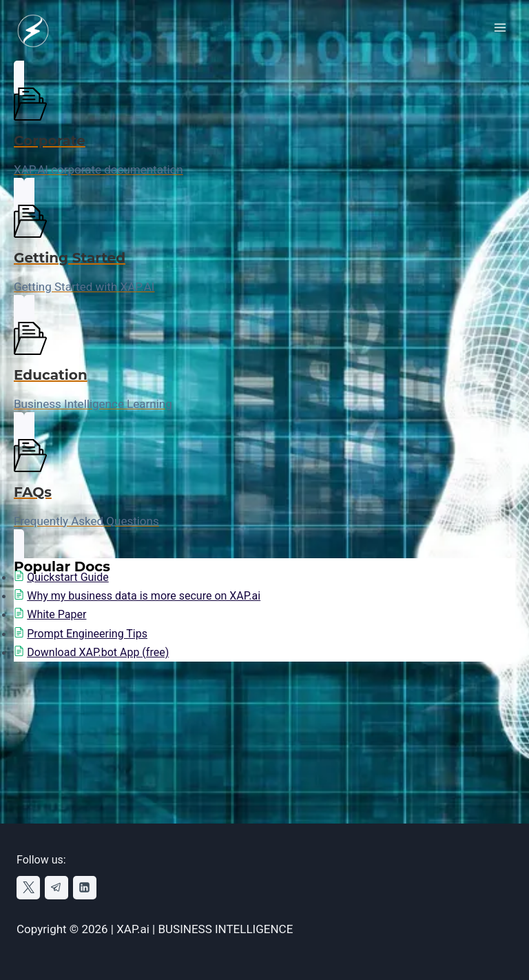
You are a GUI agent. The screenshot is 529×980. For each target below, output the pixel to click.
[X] (28, 888)
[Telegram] (56, 888)
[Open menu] (500, 27)
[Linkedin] (85, 888)
